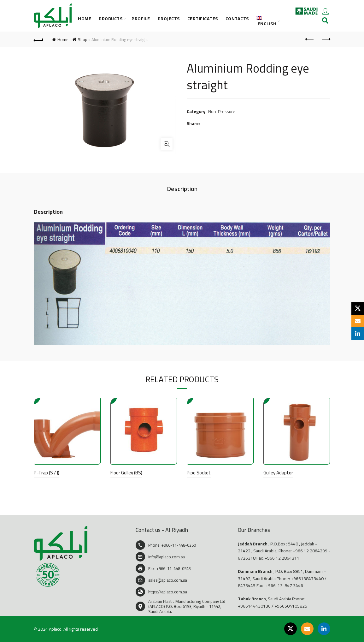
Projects (169, 19)
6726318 (247, 558)
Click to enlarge (167, 144)
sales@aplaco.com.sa (168, 580)
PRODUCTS (111, 19)
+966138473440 (307, 579)
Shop (83, 39)
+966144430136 (254, 606)
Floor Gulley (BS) (126, 473)
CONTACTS (237, 19)
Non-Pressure (222, 112)
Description (182, 189)
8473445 (247, 586)
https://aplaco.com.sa (168, 592)
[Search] (325, 21)
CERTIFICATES (203, 19)
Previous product (310, 39)
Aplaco (55, 629)
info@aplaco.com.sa (167, 557)
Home (85, 19)
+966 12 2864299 (310, 551)
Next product (326, 39)
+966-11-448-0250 (179, 545)
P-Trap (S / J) (47, 473)
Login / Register (326, 11)
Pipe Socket (199, 473)
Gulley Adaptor (278, 473)
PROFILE (141, 19)
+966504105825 (291, 606)
